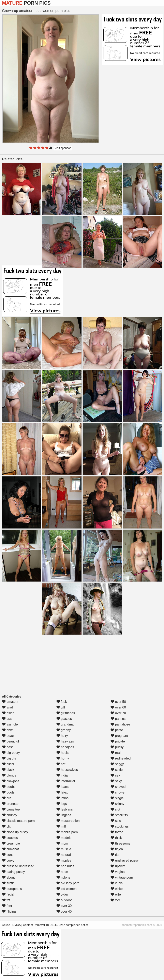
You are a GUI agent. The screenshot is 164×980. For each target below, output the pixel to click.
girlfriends (66, 713)
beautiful (10, 741)
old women (66, 889)
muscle (64, 849)
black (8, 770)
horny (63, 758)
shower (118, 792)
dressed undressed (18, 866)
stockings (120, 826)
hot (61, 764)
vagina (118, 872)
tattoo (117, 832)
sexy (116, 781)
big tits (9, 758)
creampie (11, 843)
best (7, 747)
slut (115, 809)
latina (63, 798)
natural (64, 855)
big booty (11, 753)
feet (7, 906)
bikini (8, 764)
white (117, 889)
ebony (9, 877)
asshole (10, 724)
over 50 (118, 702)
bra (7, 798)
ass (7, 719)
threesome (120, 843)
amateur (10, 702)
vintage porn (122, 877)
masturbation (68, 821)
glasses (64, 719)
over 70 (118, 713)
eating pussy (13, 872)
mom (62, 843)
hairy (62, 736)
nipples (64, 860)
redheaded (121, 758)
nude (62, 872)
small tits (119, 815)
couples (10, 838)
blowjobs (11, 781)
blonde (9, 775)
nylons (63, 877)
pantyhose (120, 724)
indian (63, 775)
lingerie (64, 815)
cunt (7, 855)
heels (63, 753)
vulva (117, 883)
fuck (62, 702)
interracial (66, 781)
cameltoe (11, 809)
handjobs (65, 747)
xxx (115, 900)
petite (117, 730)
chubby (10, 815)
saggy (117, 764)
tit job (117, 849)
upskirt (118, 866)
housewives (67, 770)
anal (7, 707)
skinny (117, 804)
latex (62, 792)
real (115, 753)
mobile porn (67, 832)
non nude (65, 866)
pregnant (119, 736)
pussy (117, 747)
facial (8, 894)
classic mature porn (18, 821)
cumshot (10, 849)
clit (6, 826)
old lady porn (68, 883)
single (117, 798)
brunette (10, 804)
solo (116, 821)
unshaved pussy (124, 860)
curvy (8, 860)
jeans (63, 787)
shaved (118, 787)
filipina (9, 911)
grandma (65, 724)
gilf (61, 707)
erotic (8, 883)
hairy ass (65, 741)
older (62, 894)
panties (118, 719)
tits (115, 855)
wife (116, 894)
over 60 (118, 707)
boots (8, 792)
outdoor (64, 900)
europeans (12, 889)
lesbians (65, 809)
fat (6, 900)
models (64, 838)
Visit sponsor (63, 148)
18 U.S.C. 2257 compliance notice (67, 925)
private (118, 741)
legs (62, 804)
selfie (117, 770)
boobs (9, 787)
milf (61, 826)
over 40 (64, 911)
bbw (7, 730)
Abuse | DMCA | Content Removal (23, 925)
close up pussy (15, 832)
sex (115, 775)
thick (116, 838)
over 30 (64, 906)
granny (64, 730)
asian (8, 713)
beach (9, 736)
